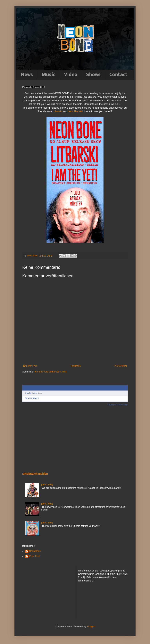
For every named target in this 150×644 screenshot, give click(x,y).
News (27, 75)
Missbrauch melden (35, 474)
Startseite (76, 366)
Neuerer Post (30, 366)
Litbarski (57, 111)
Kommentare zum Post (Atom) (51, 372)
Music (48, 75)
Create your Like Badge (117, 404)
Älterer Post (121, 366)
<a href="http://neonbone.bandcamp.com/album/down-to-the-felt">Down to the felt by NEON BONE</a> (39, 439)
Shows (93, 75)
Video (71, 75)
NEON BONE (32, 398)
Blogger (91, 627)
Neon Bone (35, 551)
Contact (118, 75)
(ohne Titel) (47, 485)
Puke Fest (34, 556)
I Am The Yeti (75, 111)
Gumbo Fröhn (31, 393)
